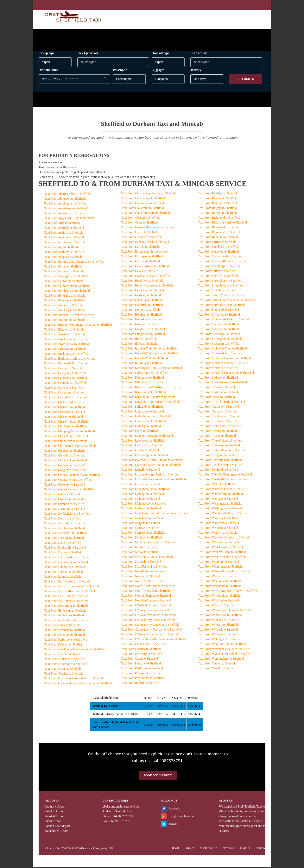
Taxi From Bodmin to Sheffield (64, 307)
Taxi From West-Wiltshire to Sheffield (222, 553)
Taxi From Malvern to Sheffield (141, 510)
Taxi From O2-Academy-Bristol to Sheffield (149, 616)
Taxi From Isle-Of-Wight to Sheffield (145, 359)
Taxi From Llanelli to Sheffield (141, 471)
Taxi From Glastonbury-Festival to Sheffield (149, 195)
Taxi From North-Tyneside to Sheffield (146, 592)
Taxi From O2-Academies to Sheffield (145, 611)
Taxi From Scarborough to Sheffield (221, 258)
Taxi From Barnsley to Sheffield (64, 273)
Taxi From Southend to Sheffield (218, 311)
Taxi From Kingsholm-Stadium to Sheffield (148, 398)
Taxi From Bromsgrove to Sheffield (67, 345)
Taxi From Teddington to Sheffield (220, 418)
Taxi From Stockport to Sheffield (219, 345)
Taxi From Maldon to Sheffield (141, 500)
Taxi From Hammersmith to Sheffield (145, 253)
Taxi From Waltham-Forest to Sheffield (223, 490)
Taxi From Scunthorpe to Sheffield (220, 267)
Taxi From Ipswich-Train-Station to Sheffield (149, 350)
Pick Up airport (88, 54)
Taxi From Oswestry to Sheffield (142, 655)
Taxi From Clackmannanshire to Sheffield (70, 447)
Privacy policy (100, 849)
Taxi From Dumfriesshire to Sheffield (68, 559)
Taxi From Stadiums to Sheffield (218, 326)
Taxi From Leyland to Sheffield (141, 452)
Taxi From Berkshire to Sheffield (65, 297)
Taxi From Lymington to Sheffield (143, 495)
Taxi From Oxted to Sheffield (140, 660)
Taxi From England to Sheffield (64, 617)
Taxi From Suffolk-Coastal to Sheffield (222, 384)
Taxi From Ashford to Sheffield (64, 234)
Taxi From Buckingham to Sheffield (67, 355)
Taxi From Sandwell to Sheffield (218, 253)
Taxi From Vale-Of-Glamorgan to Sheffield (225, 476)
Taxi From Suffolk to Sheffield (217, 389)
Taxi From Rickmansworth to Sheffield (222, 224)
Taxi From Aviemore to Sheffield (65, 239)
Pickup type (46, 54)
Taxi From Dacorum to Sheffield (65, 510)
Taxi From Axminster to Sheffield (65, 244)
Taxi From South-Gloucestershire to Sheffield (227, 301)
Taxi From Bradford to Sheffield (64, 321)
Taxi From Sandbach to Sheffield (219, 248)
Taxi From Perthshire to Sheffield (142, 670)
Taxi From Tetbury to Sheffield (217, 432)
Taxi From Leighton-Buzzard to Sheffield (147, 437)
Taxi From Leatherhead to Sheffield (144, 422)
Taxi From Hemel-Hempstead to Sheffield (148, 287)
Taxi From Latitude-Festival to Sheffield (146, 418)
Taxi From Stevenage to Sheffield (219, 335)
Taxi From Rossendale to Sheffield (220, 233)
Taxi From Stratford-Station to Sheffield (223, 364)
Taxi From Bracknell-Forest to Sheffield (69, 316)
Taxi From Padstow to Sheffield (141, 665)
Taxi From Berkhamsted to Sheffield (67, 292)
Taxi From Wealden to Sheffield (218, 529)
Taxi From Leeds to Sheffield (140, 432)
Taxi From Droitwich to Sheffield (65, 549)
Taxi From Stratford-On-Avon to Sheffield (224, 359)
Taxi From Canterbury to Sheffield (66, 384)
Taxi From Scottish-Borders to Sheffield (223, 263)
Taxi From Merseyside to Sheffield (143, 534)
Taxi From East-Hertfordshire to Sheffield (70, 592)
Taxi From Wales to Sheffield (216, 485)
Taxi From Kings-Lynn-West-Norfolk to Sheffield (152, 389)
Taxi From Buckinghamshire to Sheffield (70, 360)
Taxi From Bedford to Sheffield (64, 282)
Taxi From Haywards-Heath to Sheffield (146, 277)
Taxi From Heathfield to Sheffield (142, 282)
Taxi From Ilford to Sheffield (139, 340)
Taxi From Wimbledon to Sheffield (220, 616)
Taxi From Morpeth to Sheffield (141, 563)
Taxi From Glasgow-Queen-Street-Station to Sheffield (78, 685)
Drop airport (199, 54)
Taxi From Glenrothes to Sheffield (143, 204)
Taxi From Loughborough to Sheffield (145, 490)
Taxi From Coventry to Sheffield (65, 486)
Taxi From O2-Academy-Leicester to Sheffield (150, 626)
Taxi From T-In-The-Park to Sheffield (222, 403)
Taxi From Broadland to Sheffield (65, 336)
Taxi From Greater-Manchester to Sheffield (148, 229)
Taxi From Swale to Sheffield (216, 398)
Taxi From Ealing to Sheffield (63, 578)
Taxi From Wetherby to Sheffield (219, 578)
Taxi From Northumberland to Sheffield (146, 597)
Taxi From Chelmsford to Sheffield (66, 403)
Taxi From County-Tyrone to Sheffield (68, 481)
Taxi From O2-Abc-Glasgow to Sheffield (147, 607)
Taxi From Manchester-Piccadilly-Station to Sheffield (155, 515)
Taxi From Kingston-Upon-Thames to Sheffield (151, 403)
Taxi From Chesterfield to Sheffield (66, 423)
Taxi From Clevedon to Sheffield (65, 457)
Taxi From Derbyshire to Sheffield (66, 525)
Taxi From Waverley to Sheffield (218, 524)
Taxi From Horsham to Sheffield (142, 316)
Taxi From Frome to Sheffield (63, 670)
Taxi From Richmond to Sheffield (219, 219)
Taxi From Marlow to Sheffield (141, 529)
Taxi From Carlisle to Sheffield (64, 389)
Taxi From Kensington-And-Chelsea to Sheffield (152, 369)
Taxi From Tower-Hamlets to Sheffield (222, 452)
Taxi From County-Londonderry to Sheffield (72, 476)
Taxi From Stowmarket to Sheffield (220, 355)
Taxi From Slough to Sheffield (217, 292)
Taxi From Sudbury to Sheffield (218, 379)
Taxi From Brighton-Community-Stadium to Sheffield (78, 326)
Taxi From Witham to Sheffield (218, 636)
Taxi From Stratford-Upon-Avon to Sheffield (226, 374)
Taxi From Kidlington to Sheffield (143, 379)
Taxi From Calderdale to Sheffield (66, 379)
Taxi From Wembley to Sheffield (218, 544)
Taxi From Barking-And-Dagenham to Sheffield (74, 263)
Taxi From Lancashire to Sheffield (143, 413)
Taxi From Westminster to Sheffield (220, 568)
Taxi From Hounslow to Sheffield (142, 321)
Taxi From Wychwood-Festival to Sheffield (225, 655)
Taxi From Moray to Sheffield (140, 553)
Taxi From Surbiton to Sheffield (218, 393)
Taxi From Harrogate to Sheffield (142, 258)
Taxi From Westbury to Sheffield (218, 563)
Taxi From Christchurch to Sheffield (67, 437)
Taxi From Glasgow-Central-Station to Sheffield (74, 680)
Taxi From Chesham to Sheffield (65, 413)
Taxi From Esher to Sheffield (62, 626)
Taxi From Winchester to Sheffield (220, 621)
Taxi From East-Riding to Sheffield (66, 597)
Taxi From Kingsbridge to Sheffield (144, 393)
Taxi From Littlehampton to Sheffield (145, 456)
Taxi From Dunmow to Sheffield (65, 568)
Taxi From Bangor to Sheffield (63, 258)
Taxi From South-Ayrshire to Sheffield (222, 296)
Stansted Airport (54, 818)
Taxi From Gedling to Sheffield (64, 675)
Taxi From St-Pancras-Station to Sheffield (224, 321)
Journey (196, 71)
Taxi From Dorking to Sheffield (64, 539)
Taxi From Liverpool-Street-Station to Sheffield (151, 466)
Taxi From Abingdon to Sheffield (65, 200)
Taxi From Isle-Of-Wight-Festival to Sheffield (150, 355)
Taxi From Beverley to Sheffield (64, 302)
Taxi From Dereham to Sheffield (65, 529)
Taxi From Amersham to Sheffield (66, 210)
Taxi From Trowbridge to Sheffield (220, 461)
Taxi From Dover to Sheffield (63, 544)
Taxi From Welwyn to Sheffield (218, 534)
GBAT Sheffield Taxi (249, 808)
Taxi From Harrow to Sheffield (141, 263)
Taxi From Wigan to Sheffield (217, 607)
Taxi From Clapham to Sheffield (64, 452)
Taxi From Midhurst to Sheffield (142, 539)
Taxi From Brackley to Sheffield (64, 311)
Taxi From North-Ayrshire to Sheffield (145, 582)
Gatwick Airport (54, 813)
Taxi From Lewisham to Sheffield (142, 447)
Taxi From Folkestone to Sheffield (66, 665)
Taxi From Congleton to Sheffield (65, 471)
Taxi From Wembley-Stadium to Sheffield (224, 539)
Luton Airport (53, 822)
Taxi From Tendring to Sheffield (218, 422)
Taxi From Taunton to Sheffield (218, 413)
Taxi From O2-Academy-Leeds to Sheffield (148, 621)
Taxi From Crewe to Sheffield (63, 496)
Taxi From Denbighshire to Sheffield (67, 515)
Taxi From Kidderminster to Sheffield (145, 374)
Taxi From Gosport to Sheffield (141, 219)
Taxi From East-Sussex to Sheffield (66, 602)
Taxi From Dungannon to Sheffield (66, 563)
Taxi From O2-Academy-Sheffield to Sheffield (150, 636)
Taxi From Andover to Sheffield (64, 214)
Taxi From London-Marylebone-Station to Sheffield (154, 481)
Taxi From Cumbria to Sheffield (64, 505)
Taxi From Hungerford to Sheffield (143, 335)
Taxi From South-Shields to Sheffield (221, 306)
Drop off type (160, 54)
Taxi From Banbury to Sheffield (64, 253)
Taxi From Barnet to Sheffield (63, 268)
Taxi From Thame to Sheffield (217, 437)
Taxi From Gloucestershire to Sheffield (146, 214)
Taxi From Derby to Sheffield (63, 520)
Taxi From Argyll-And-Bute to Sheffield (70, 219)
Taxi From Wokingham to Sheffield (220, 641)
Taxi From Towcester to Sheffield (219, 447)
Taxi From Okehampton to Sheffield (144, 645)
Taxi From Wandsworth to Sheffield (220, 495)
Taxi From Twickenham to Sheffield (221, 466)
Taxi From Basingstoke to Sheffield (66, 277)
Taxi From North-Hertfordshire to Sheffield (148, 587)
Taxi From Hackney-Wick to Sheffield (145, 243)
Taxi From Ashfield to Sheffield (64, 229)
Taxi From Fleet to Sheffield (62, 655)
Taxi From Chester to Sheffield (64, 418)
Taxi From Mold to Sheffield (139, 548)
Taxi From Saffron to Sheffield (217, 243)
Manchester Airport (57, 832)
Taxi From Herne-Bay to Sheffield (143, 292)
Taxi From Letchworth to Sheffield (143, 442)
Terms (85, 849)
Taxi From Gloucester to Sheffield (143, 209)
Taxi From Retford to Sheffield (217, 214)
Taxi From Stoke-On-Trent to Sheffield (222, 350)
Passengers (120, 71)
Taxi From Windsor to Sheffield (218, 626)
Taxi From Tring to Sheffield (216, 456)
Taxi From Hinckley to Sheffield (142, 301)
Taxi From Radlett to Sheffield (140, 684)
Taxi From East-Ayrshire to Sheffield (67, 583)
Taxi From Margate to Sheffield (141, 524)
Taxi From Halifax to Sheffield (141, 248)
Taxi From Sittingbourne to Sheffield (221, 287)
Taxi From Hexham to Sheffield (141, 296)
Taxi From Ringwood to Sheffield (219, 229)
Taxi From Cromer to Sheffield (64, 500)
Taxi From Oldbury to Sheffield (141, 650)
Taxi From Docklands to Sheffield (66, 534)
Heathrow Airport (55, 808)
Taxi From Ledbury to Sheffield (141, 427)
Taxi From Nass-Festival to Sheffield (144, 568)
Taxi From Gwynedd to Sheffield (142, 238)
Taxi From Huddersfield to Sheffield (144, 330)
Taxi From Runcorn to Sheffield (218, 238)
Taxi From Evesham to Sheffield (65, 631)
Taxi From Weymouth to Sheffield (219, 587)
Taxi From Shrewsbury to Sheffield (220, 282)
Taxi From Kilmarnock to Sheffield (143, 384)
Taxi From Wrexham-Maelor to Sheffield (224, 650)
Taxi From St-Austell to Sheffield (219, 316)
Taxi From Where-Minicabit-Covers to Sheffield (228, 592)
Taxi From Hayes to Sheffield (140, 272)
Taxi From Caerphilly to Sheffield (65, 374)
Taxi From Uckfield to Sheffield (218, 471)
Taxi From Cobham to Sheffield (64, 466)
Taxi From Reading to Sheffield (218, 200)
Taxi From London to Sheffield (141, 485)
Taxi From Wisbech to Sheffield (218, 631)
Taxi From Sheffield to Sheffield (218, 277)
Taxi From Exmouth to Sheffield (65, 636)
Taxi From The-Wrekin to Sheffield (220, 442)
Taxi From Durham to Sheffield (64, 573)
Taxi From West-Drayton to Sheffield (221, 548)
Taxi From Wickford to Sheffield (218, 602)
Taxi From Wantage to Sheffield (218, 500)
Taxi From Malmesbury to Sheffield (144, 505)
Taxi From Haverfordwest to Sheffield (145, 267)
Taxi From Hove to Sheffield (139, 326)
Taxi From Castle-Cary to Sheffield (66, 399)
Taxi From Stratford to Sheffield (218, 369)
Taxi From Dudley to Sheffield (63, 554)
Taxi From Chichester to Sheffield (66, 428)
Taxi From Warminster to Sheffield (220, 505)
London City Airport (57, 827)
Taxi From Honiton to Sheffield (141, 311)
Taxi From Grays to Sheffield (140, 224)
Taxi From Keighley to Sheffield (142, 364)
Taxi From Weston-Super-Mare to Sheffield (225, 573)
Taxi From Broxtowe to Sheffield (65, 350)
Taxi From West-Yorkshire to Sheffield (222, 558)
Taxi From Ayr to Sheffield (61, 248)
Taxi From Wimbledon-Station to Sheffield (225, 611)
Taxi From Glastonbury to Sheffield (144, 200)
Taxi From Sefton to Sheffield (217, 272)
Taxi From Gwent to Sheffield (140, 233)
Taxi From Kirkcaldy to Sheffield (142, 408)
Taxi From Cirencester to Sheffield (66, 442)
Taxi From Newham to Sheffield (141, 578)
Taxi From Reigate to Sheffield (217, 209)
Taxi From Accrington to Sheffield (66, 205)
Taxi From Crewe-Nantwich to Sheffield (70, 491)
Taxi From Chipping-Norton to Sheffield (70, 433)
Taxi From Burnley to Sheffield (64, 370)
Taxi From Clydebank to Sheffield (66, 462)
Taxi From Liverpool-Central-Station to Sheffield (152, 461)
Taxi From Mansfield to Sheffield (142, 519)
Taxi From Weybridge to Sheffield (219, 582)
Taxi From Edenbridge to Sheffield (66, 607)
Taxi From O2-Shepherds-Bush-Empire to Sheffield (154, 641)
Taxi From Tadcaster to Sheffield (218, 408)
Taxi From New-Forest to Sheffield (143, 573)
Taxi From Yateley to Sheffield (217, 665)
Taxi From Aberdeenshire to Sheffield (68, 195)
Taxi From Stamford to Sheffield (218, 330)
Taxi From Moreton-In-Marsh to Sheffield (148, 558)
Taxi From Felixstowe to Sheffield (66, 641)
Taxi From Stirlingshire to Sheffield (220, 340)
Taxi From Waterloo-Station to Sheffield (223, 515)
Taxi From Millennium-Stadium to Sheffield (149, 544)
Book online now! (158, 777)
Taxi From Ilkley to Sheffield (139, 345)
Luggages (158, 71)
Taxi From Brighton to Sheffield (64, 331)
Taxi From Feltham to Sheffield (64, 646)
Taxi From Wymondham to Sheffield (221, 660)
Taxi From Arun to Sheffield (62, 224)
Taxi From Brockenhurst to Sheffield (67, 340)
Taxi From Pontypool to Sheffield (142, 674)
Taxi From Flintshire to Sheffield (65, 660)
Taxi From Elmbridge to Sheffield (65, 612)
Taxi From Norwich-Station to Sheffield (146, 602)
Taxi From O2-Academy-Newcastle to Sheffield (151, 631)
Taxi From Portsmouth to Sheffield (143, 679)
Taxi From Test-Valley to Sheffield (220, 427)
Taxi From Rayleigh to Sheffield (218, 195)
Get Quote (246, 80)
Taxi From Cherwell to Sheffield (65, 408)
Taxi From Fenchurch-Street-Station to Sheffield (75, 651)
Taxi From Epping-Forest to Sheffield (68, 622)
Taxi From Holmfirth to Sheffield (142, 306)
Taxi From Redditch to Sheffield (218, 204)
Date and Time (48, 71)
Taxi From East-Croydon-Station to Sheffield (72, 588)
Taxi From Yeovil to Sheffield (217, 670)
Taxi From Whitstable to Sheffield (219, 597)
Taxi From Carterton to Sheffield (65, 394)
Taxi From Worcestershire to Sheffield (222, 645)
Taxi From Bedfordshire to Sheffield (67, 287)
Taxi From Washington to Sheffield (220, 510)
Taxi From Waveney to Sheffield (218, 519)
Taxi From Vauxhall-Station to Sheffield (223, 481)
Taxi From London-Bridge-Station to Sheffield (150, 476)
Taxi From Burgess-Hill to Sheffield (67, 365)
